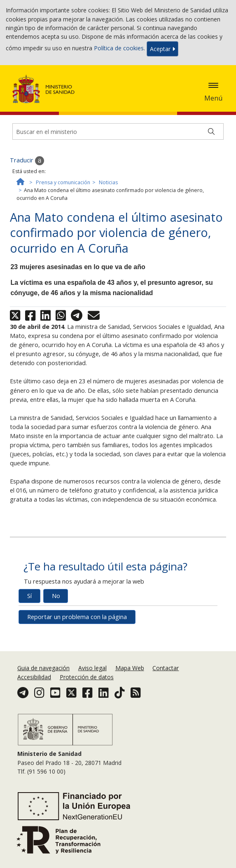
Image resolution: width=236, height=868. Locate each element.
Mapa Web (130, 668)
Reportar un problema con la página (77, 617)
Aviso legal (92, 668)
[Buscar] (211, 131)
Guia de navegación (43, 668)
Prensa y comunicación (63, 182)
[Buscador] (118, 131)
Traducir (27, 161)
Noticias (108, 182)
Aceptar (162, 49)
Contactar (166, 668)
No (56, 596)
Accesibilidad (34, 677)
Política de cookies (119, 48)
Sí (29, 596)
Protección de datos (87, 677)
